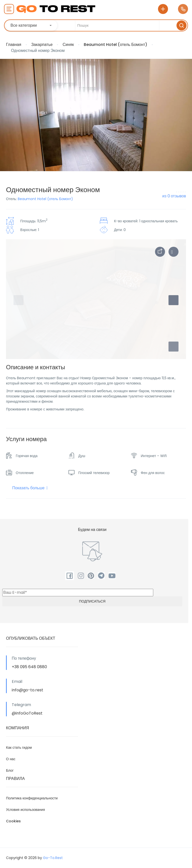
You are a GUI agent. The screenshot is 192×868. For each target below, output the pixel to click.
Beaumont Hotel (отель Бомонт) (115, 45)
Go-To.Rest (53, 858)
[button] (173, 347)
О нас (11, 759)
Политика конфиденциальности (32, 798)
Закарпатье (42, 45)
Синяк (68, 45)
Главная (14, 45)
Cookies (13, 821)
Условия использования (25, 810)
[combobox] (32, 25)
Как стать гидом (19, 747)
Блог (10, 770)
